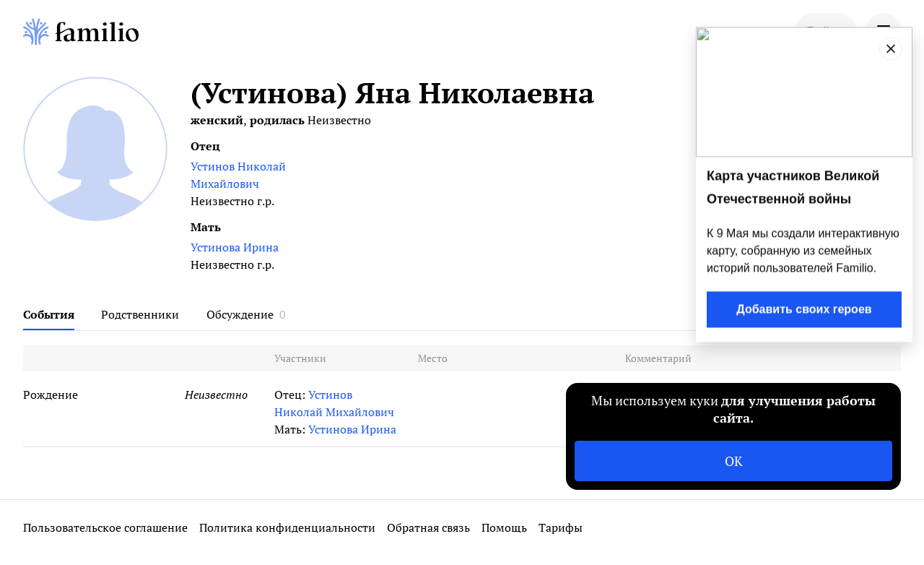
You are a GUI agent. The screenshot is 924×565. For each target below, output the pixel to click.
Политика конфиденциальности (287, 527)
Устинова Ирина (235, 247)
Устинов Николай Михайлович (238, 175)
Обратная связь (428, 527)
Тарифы (561, 527)
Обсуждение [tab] (240, 314)
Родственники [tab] (140, 314)
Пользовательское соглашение (105, 527)
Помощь (504, 527)
